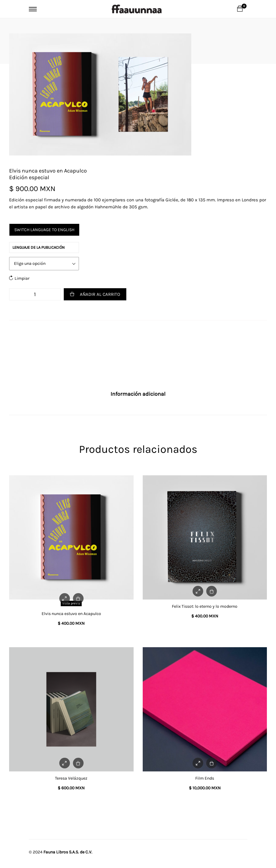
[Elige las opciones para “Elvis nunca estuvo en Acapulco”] (78, 598)
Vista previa (71, 603)
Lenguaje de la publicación (39, 247)
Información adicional (138, 394)
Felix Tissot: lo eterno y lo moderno (205, 606)
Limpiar (22, 278)
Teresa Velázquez (71, 778)
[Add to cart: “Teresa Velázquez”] (78, 763)
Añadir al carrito (100, 294)
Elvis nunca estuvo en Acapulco (71, 614)
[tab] (138, 394)
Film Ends (205, 778)
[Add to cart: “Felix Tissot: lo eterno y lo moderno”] (211, 591)
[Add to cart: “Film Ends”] (211, 763)
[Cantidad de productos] (35, 294)
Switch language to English (44, 230)
